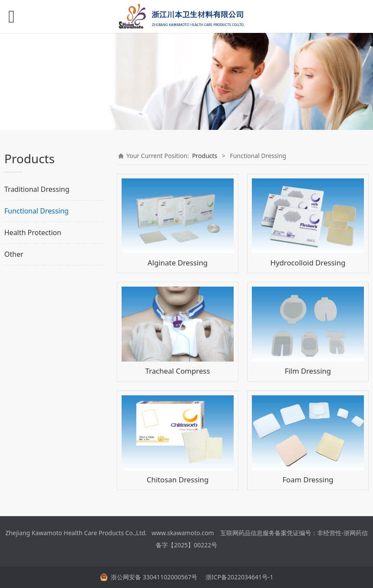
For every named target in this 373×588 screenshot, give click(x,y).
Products (205, 156)
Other (14, 254)
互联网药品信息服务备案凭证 (260, 533)
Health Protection (33, 233)
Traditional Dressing (37, 189)
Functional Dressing (37, 211)
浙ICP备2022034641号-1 (238, 577)
